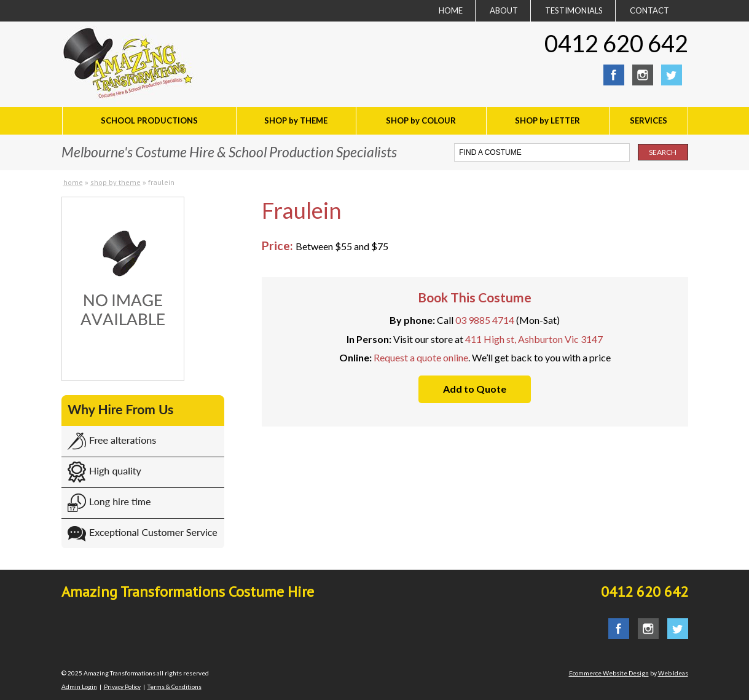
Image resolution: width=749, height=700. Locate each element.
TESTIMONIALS (574, 10)
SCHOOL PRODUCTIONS (149, 120)
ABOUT (504, 10)
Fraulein (161, 182)
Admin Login (79, 686)
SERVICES (649, 120)
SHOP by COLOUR (421, 120)
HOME (451, 10)
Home (73, 182)
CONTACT (649, 10)
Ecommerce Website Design (609, 673)
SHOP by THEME (296, 120)
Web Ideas (673, 673)
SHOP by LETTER (547, 120)
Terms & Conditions (175, 686)
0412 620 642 (616, 43)
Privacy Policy (122, 686)
